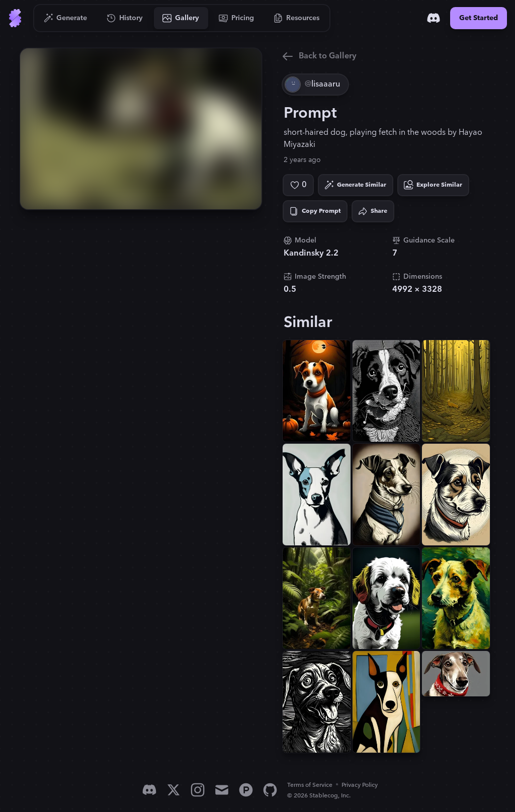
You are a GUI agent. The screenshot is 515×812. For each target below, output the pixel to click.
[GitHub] (270, 790)
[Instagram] (198, 790)
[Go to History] (125, 18)
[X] (174, 790)
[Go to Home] (15, 18)
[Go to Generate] (66, 18)
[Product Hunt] (246, 790)
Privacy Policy (360, 785)
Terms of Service (310, 785)
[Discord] (434, 18)
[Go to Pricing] (237, 18)
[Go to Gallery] (181, 18)
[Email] (222, 790)
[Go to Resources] (297, 18)
